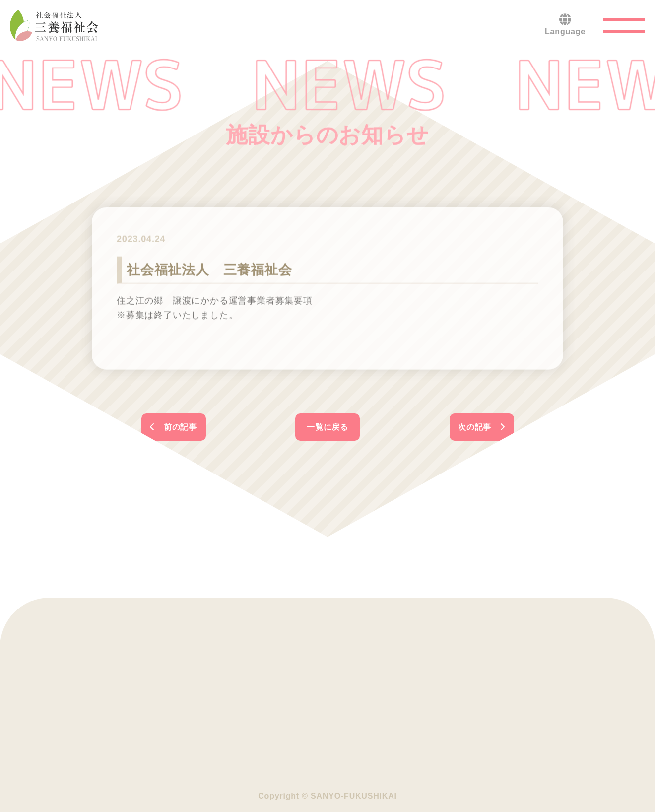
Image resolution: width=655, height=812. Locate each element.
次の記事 (482, 427)
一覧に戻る (327, 427)
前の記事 (173, 427)
